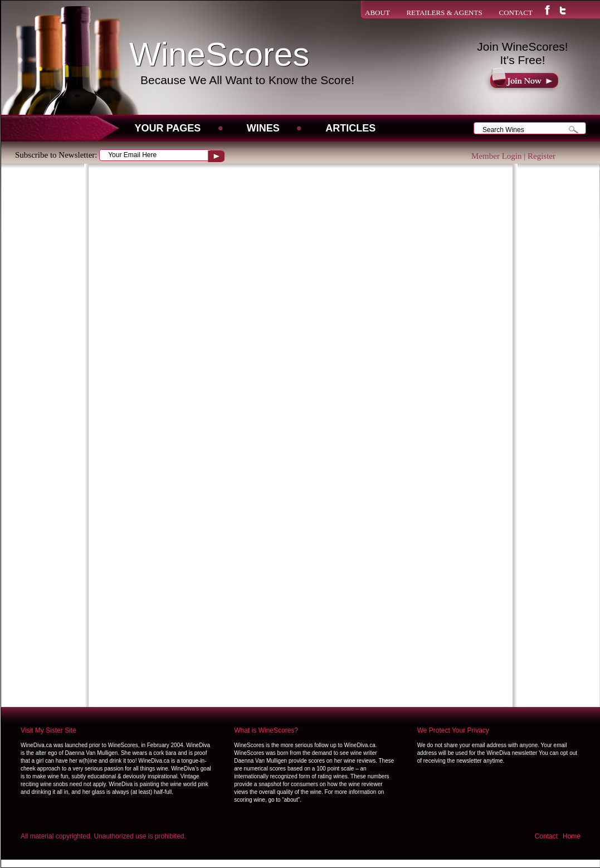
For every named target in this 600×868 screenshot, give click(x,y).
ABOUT (377, 13)
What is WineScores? (266, 730)
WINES (263, 128)
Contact (546, 836)
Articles (350, 128)
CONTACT (515, 13)
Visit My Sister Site (48, 730)
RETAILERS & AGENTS (444, 13)
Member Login (496, 156)
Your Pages (168, 128)
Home (572, 836)
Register (542, 156)
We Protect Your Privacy (453, 730)
